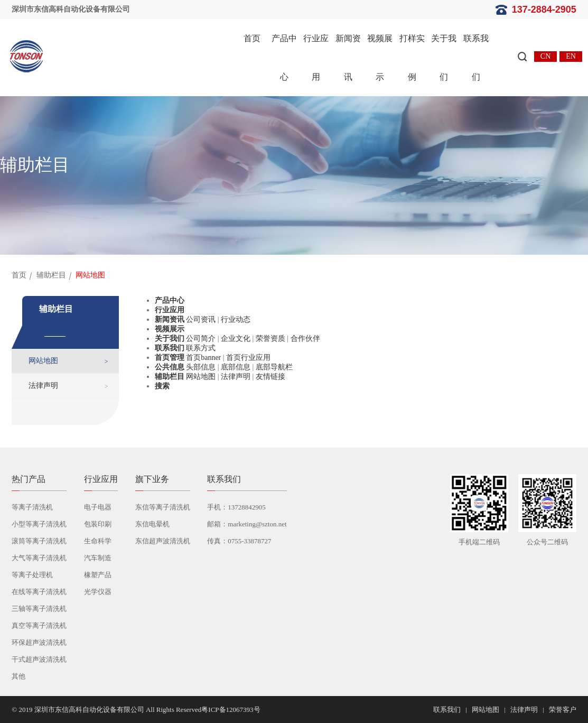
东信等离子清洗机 (163, 507)
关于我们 (444, 58)
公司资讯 (201, 319)
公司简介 (201, 339)
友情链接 (270, 377)
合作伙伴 (305, 339)
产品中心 (284, 58)
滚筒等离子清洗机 (39, 541)
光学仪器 (98, 592)
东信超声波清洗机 (163, 541)
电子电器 (98, 507)
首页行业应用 (248, 358)
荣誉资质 (270, 339)
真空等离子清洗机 (39, 625)
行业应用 (316, 58)
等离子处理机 (32, 575)
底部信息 (236, 367)
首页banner (203, 358)
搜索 (162, 386)
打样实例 (412, 58)
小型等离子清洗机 (39, 524)
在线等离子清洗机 (39, 592)
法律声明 (43, 386)
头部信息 (201, 367)
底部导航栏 (274, 367)
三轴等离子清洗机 (39, 609)
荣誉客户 (563, 710)
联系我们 (476, 58)
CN (545, 56)
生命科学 (98, 541)
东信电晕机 (152, 524)
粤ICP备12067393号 (231, 710)
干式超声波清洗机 (39, 659)
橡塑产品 (98, 575)
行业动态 (236, 319)
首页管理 (170, 358)
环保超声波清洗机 (39, 642)
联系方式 (201, 348)
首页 (252, 38)
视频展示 (380, 58)
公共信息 (170, 367)
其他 (18, 676)
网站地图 (43, 361)
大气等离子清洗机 (39, 558)
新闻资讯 (348, 58)
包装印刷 (98, 524)
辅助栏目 (51, 275)
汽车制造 (98, 558)
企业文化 (236, 339)
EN (571, 56)
